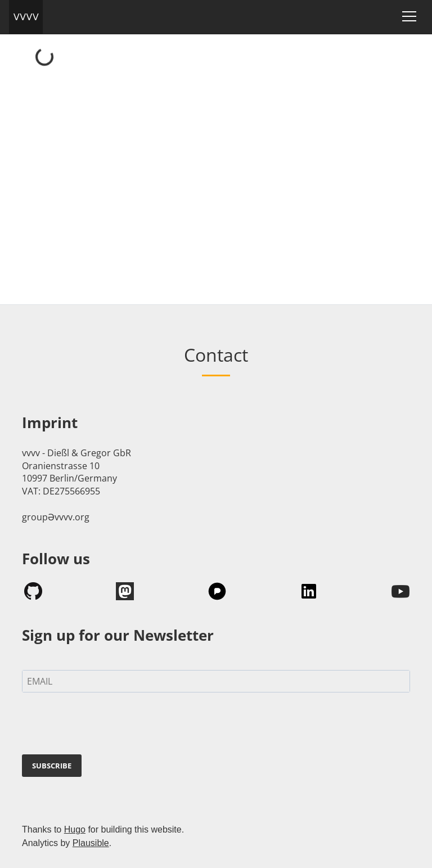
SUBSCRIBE (52, 766)
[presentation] (107, 726)
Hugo (75, 829)
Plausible (91, 843)
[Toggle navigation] (409, 16)
